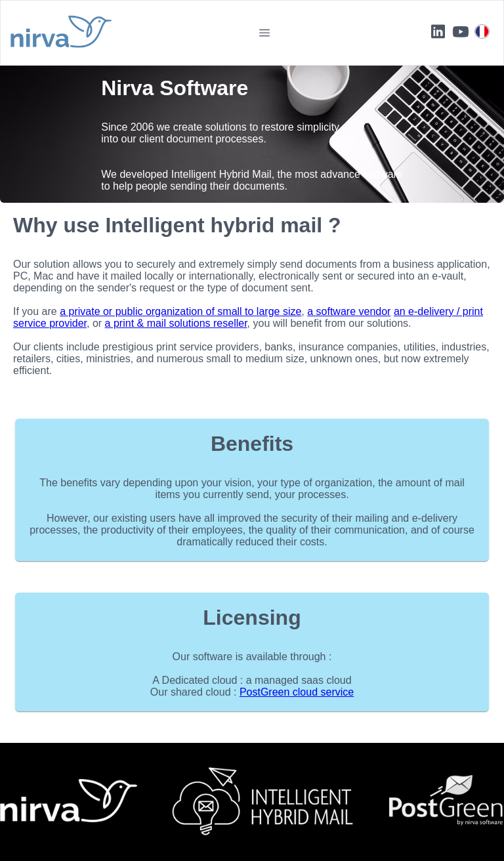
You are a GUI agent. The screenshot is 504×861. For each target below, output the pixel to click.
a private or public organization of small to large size (180, 311)
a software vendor (349, 311)
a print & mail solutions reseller (176, 323)
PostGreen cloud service (297, 692)
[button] (264, 33)
